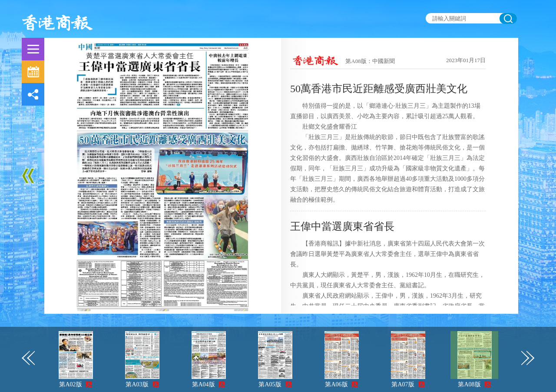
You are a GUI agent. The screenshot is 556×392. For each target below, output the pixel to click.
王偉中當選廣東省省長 (342, 226)
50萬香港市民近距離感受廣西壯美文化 (379, 89)
